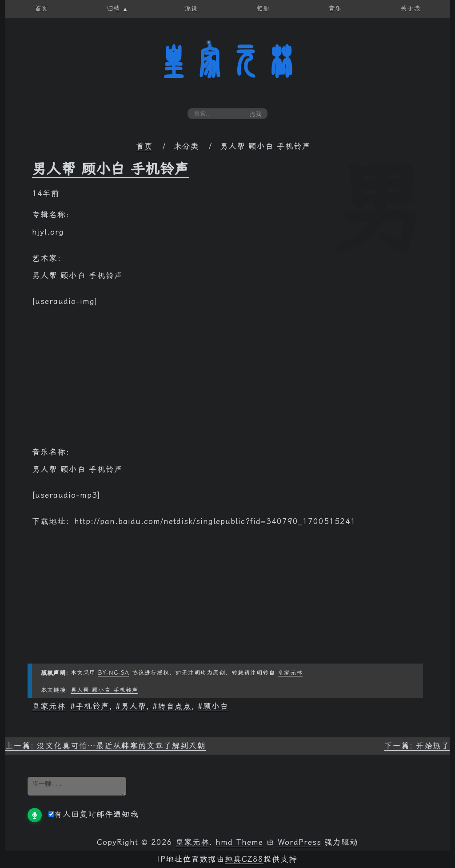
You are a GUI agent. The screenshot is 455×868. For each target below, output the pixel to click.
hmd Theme (239, 842)
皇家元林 (227, 62)
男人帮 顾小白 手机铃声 (111, 169)
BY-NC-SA (114, 673)
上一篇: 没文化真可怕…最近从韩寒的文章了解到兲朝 (106, 746)
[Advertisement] (227, 381)
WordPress (299, 842)
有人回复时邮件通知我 (94, 814)
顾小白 (216, 706)
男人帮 (134, 706)
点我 (255, 114)
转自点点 (175, 706)
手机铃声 (92, 706)
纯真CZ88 (244, 859)
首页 (144, 146)
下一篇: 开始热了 (417, 746)
